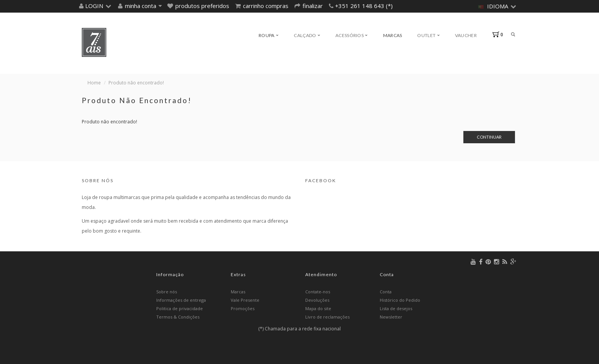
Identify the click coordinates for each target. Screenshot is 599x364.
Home (94, 83)
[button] (97, 6)
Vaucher (466, 35)
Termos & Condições (178, 317)
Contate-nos (318, 292)
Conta (386, 292)
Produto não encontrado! (136, 83)
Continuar (489, 137)
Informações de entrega (181, 300)
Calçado (307, 35)
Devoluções (317, 300)
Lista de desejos (396, 308)
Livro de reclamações (327, 317)
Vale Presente (245, 300)
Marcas (393, 35)
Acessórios (352, 35)
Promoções (243, 308)
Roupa (269, 35)
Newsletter (391, 317)
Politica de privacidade (180, 308)
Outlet (428, 35)
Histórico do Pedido (400, 300)
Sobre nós (167, 292)
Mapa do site (318, 308)
